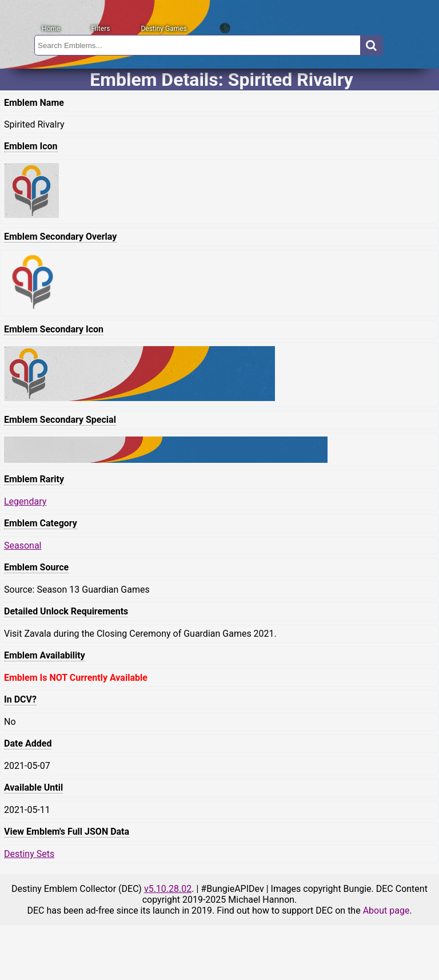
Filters (100, 29)
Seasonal (23, 545)
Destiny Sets (29, 854)
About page (386, 910)
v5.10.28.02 (168, 889)
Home (51, 29)
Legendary (25, 501)
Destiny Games (163, 29)
